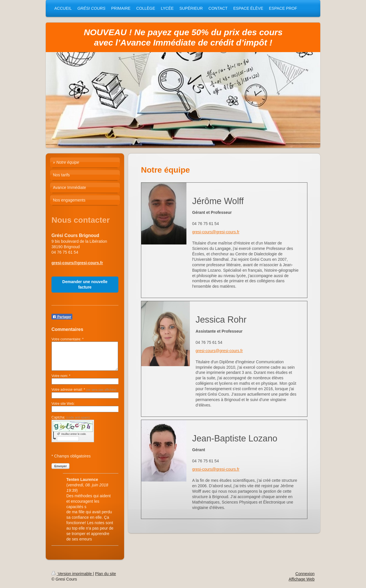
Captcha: (71, 417)
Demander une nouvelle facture (85, 284)
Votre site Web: (63, 404)
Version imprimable (72, 574)
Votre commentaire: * (67, 339)
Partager (62, 317)
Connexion (305, 574)
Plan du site (105, 574)
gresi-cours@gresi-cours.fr (216, 232)
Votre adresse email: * (84, 390)
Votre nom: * (61, 376)
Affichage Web (302, 579)
